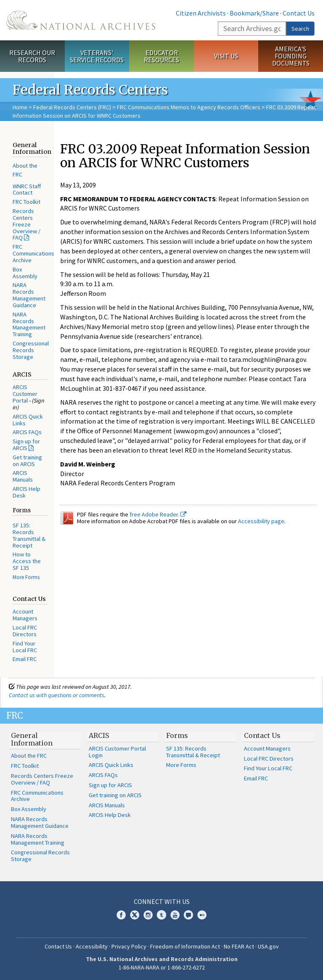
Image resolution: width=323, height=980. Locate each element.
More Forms (26, 577)
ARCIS (99, 735)
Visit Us (226, 56)
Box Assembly (25, 273)
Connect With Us (162, 901)
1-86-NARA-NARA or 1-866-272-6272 (162, 967)
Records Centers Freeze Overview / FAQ (26, 224)
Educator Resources (161, 56)
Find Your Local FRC (25, 647)
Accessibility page (261, 521)
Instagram (148, 915)
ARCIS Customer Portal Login (117, 752)
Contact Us (299, 13)
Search (300, 29)
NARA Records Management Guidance (29, 295)
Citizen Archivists (201, 13)
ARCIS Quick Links (28, 420)
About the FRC (29, 756)
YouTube (175, 915)
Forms (177, 735)
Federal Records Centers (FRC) (72, 107)
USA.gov (268, 946)
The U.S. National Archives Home (81, 20)
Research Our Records (32, 56)
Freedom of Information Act (185, 946)
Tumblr (161, 915)
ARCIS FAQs (27, 432)
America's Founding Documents (291, 56)
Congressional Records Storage (31, 350)
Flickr (202, 915)
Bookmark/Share (254, 13)
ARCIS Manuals (23, 476)
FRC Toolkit (26, 202)
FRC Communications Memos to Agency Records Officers (189, 107)
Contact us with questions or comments (57, 695)
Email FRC (25, 659)
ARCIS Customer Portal (25, 394)
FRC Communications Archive (33, 253)
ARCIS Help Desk (26, 492)
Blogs (188, 915)
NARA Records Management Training (29, 324)
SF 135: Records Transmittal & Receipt (29, 535)
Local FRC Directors (25, 631)
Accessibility (92, 946)
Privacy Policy (129, 946)
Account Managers (25, 615)
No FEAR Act (239, 946)
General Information (32, 739)
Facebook (121, 915)
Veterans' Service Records (97, 56)
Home (20, 107)
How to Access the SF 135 (27, 561)
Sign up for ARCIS (26, 445)
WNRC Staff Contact (27, 190)
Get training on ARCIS (27, 461)
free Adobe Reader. (158, 514)
